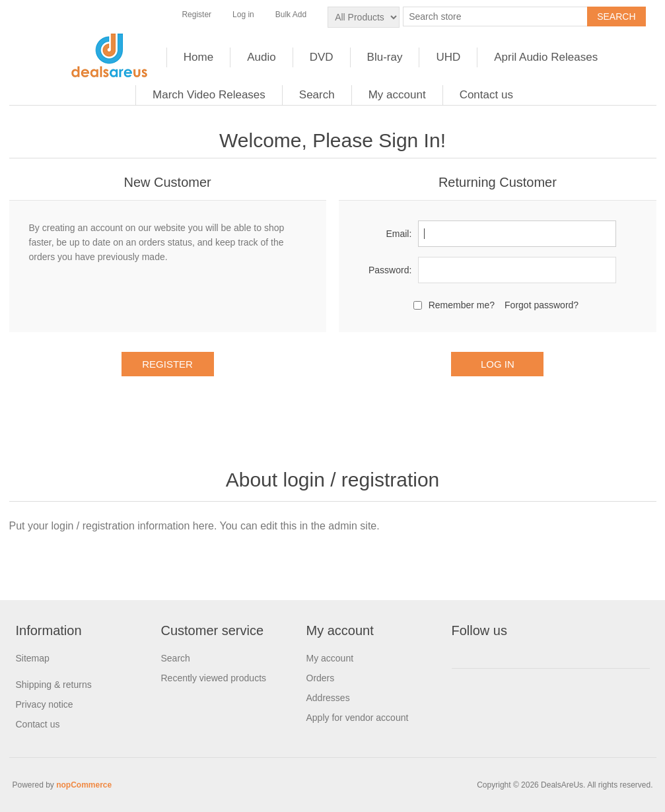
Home (198, 57)
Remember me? (462, 305)
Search (317, 95)
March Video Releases (209, 95)
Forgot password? (542, 305)
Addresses (328, 698)
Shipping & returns (54, 685)
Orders (321, 678)
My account (397, 95)
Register (196, 15)
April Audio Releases (546, 57)
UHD (448, 57)
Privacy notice (45, 704)
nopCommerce (84, 785)
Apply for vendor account (358, 718)
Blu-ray (385, 57)
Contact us (486, 95)
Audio (261, 57)
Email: (399, 234)
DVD (322, 57)
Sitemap (33, 658)
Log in (243, 15)
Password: (390, 270)
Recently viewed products (214, 678)
